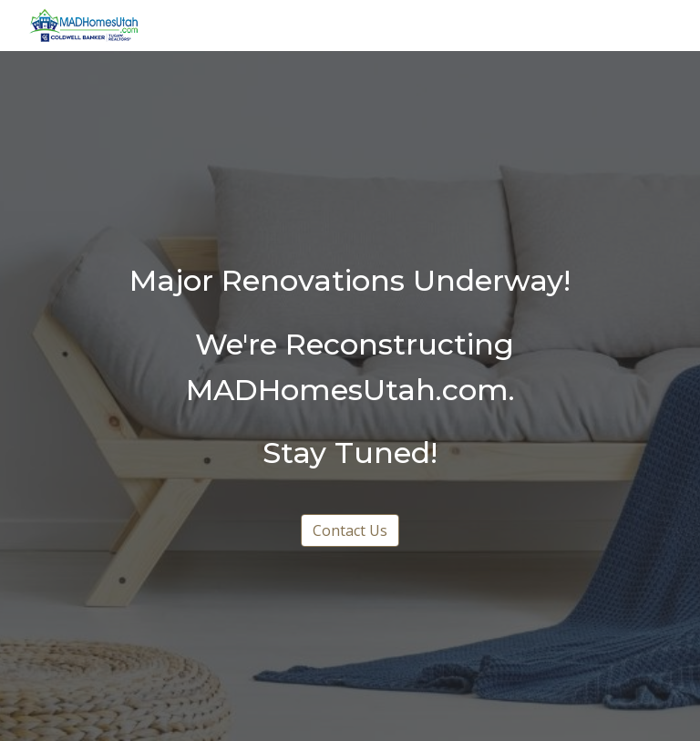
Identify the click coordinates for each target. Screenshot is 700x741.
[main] (350, 367)
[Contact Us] (350, 530)
